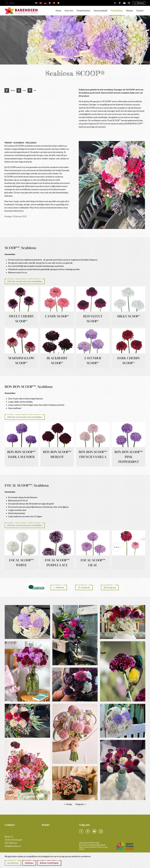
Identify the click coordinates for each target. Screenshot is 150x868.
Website (59, 587)
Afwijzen (29, 863)
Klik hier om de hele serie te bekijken (25, 281)
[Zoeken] (19, 3)
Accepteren (13, 863)
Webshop (139, 3)
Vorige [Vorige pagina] (68, 804)
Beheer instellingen (49, 863)
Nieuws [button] (129, 11)
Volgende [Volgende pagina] (81, 804)
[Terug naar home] (21, 11)
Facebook (84, 587)
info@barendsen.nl (13, 846)
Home (58, 11)
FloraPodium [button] (117, 11)
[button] (27, 622)
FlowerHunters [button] (83, 11)
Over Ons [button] (69, 11)
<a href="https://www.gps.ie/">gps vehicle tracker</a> (56, 840)
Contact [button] (140, 11)
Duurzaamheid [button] (101, 11)
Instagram (110, 587)
